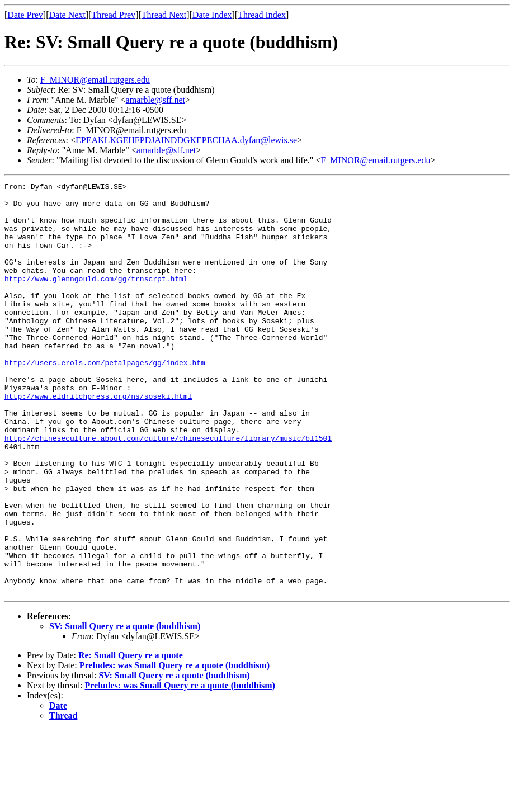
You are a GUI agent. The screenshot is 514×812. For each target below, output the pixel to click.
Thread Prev (113, 15)
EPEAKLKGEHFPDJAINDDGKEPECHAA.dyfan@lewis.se (186, 140)
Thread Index (262, 15)
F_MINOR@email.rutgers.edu (95, 80)
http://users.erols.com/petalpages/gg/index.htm (105, 399)
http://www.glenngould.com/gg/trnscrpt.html (96, 299)
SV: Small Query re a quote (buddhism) (125, 708)
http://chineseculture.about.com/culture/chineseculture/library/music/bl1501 (168, 490)
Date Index (212, 15)
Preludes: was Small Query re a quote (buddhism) (175, 747)
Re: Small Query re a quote (131, 737)
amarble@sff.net (155, 100)
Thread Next (164, 15)
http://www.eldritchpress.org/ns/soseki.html (98, 440)
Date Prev (25, 15)
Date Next (67, 15)
